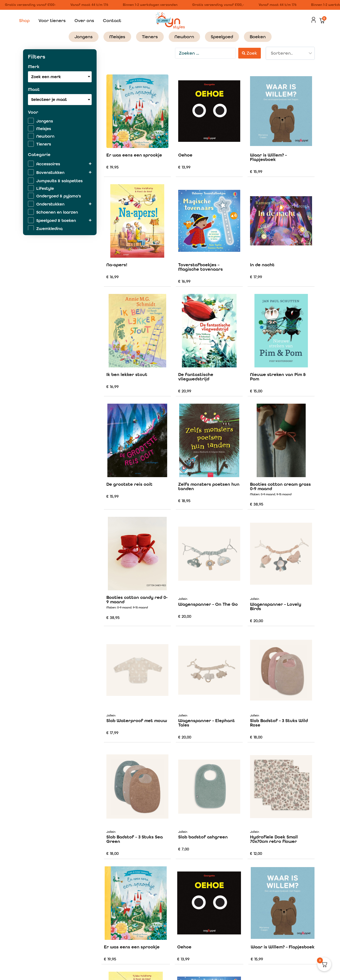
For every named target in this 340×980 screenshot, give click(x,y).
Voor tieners (52, 20)
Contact (112, 20)
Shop (24, 20)
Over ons (84, 20)
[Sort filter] (290, 53)
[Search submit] (250, 53)
